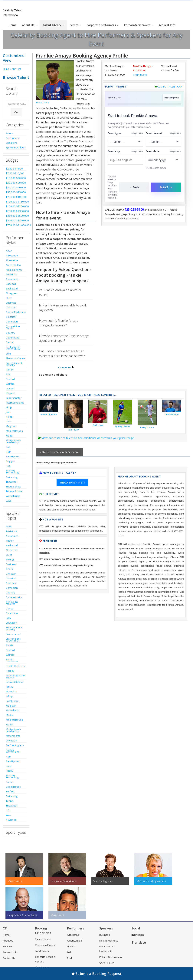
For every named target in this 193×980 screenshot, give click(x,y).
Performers (12, 138)
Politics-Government (13, 751)
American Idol (14, 265)
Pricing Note (140, 75)
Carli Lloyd (98, 425)
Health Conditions (12, 660)
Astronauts (12, 279)
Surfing (10, 791)
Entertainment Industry (14, 364)
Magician (11, 426)
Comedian (12, 322)
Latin (9, 421)
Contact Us (9, 958)
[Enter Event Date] (163, 160)
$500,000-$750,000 (16, 220)
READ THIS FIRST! (72, 482)
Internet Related (15, 403)
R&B (8, 452)
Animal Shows (14, 270)
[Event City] (125, 160)
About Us (29, 25)
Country (10, 333)
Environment (13, 634)
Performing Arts (15, 745)
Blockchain (12, 550)
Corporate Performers (102, 25)
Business (11, 303)
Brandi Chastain (49, 414)
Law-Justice (12, 701)
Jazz (8, 412)
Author (10, 541)
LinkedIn (138, 935)
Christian (11, 307)
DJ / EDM (72, 946)
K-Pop (9, 417)
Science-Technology (13, 471)
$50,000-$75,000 (16, 192)
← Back (134, 187)
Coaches (11, 583)
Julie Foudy (73, 430)
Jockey (10, 687)
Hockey (10, 671)
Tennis (10, 801)
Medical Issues (14, 431)
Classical (11, 317)
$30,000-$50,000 (16, 187)
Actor (9, 251)
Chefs (9, 569)
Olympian (11, 741)
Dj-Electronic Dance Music (13, 348)
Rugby (10, 771)
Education (11, 623)
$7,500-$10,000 (15, 173)
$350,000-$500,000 (16, 216)
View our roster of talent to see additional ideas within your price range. (88, 438)
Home (13, 25)
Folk (8, 374)
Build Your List (12, 69)
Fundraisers (42, 951)
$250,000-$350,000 (16, 211)
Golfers (10, 384)
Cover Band (13, 338)
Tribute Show (13, 487)
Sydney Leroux (122, 427)
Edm (8, 354)
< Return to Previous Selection (60, 452)
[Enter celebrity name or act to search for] (17, 104)
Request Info (167, 25)
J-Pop (9, 407)
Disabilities (12, 613)
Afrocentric (12, 256)
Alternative (12, 260)
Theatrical (11, 482)
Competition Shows (13, 327)
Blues (9, 298)
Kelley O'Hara (147, 427)
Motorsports (13, 736)
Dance (10, 342)
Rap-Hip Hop (13, 456)
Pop (8, 447)
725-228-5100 (134, 210)
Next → (166, 187)
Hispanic (11, 393)
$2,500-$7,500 (14, 169)
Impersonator (14, 398)
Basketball (12, 289)
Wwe (9, 501)
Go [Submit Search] (16, 112)
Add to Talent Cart (170, 87)
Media (9, 715)
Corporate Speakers (138, 25)
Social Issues (13, 787)
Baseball (11, 284)
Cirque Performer (16, 312)
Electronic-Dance (15, 358)
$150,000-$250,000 (16, 206)
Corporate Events (45, 945)
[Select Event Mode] (163, 142)
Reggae (10, 461)
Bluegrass (12, 293)
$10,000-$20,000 (16, 178)
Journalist (11, 691)
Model (9, 436)
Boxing (10, 559)
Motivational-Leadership (13, 441)
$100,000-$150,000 (16, 202)
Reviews (8, 946)
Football (10, 379)
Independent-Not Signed (16, 676)
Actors (9, 133)
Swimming (12, 477)
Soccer (10, 782)
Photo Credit (43, 103)
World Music (13, 496)
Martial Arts (12, 710)
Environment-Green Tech (13, 640)
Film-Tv (10, 370)
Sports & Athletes (16, 147)
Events (75, 25)
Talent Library (53, 25)
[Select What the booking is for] (125, 142)
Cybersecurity (14, 597)
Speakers (11, 143)
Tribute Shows (14, 491)
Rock (9, 466)
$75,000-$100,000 (16, 197)
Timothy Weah (172, 414)
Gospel (10, 388)
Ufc (8, 810)
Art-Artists (11, 274)
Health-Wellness (15, 666)
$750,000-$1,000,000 (16, 225)
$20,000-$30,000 (16, 183)
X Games (11, 820)
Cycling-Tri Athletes (12, 603)
